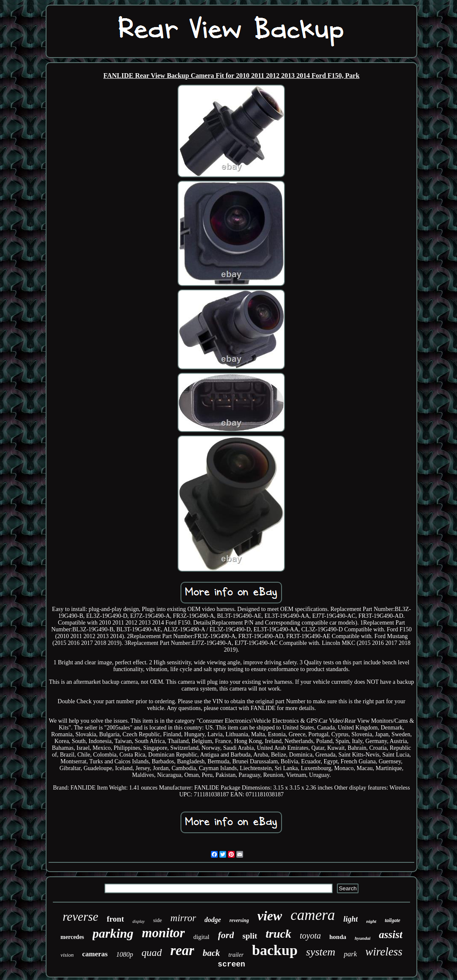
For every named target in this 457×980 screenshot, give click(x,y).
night (371, 921)
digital (201, 937)
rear (182, 950)
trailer (236, 955)
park (350, 954)
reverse (80, 917)
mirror (183, 918)
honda (338, 937)
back (211, 953)
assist (391, 935)
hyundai (363, 938)
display (138, 921)
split (250, 936)
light (350, 919)
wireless (384, 952)
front (115, 919)
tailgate (393, 920)
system (321, 952)
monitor (164, 933)
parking (113, 933)
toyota (310, 936)
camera (313, 915)
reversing (239, 920)
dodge (213, 920)
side (157, 920)
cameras (95, 954)
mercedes (72, 937)
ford (226, 935)
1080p (125, 954)
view (270, 916)
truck (278, 934)
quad (152, 952)
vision (67, 955)
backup (275, 950)
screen (231, 964)
